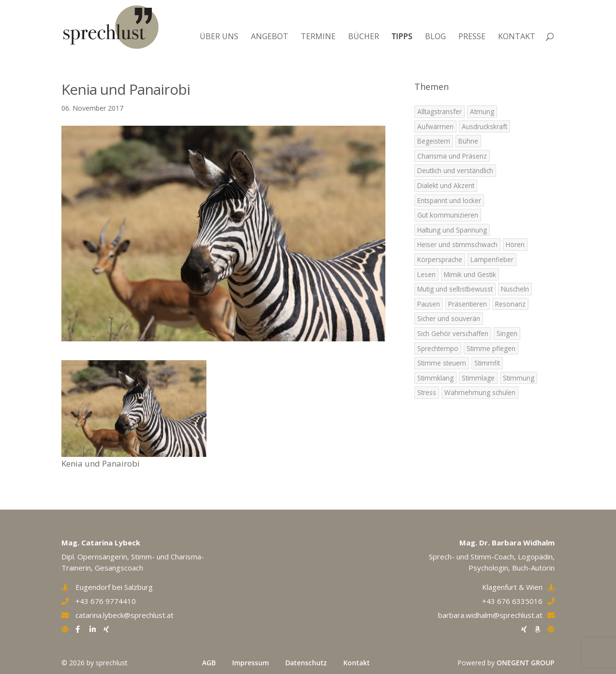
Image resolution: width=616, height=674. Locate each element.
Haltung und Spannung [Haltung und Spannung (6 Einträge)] (452, 230)
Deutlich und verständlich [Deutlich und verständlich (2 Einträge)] (455, 170)
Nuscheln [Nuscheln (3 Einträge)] (515, 289)
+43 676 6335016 (512, 601)
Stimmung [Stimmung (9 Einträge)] (519, 378)
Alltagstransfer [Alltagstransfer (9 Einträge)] (440, 111)
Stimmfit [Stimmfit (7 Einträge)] (487, 363)
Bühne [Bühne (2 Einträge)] (468, 141)
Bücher (364, 36)
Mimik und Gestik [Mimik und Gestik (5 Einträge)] (470, 274)
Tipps (402, 36)
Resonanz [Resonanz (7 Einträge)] (510, 304)
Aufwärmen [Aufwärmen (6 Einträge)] (435, 126)
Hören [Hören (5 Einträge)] (515, 244)
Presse (472, 36)
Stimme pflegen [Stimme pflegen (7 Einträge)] (491, 348)
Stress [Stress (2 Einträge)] (427, 392)
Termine (318, 36)
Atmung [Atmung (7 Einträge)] (482, 111)
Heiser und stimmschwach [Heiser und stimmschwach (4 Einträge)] (457, 244)
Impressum (250, 663)
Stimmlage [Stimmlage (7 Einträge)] (478, 378)
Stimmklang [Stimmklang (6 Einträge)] (435, 378)
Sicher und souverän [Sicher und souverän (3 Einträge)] (449, 318)
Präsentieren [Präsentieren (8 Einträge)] (468, 304)
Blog (435, 36)
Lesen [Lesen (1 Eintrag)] (426, 274)
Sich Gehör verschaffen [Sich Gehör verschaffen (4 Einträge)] (453, 333)
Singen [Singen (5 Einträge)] (507, 333)
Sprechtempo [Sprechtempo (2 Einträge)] (438, 348)
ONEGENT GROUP (526, 663)
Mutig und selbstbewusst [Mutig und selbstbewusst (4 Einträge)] (455, 289)
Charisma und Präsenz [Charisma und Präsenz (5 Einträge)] (452, 156)
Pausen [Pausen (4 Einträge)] (429, 304)
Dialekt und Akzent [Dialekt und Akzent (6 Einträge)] (446, 185)
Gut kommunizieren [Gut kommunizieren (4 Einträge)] (448, 215)
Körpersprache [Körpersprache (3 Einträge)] (440, 259)
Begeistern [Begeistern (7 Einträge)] (434, 141)
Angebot (270, 36)
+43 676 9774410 (106, 601)
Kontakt (517, 36)
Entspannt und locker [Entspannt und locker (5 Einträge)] (449, 200)
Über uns (219, 36)
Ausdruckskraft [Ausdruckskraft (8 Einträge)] (484, 126)
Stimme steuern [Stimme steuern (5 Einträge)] (442, 363)
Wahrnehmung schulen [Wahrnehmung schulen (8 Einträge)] (480, 392)
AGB (209, 663)
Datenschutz (306, 663)
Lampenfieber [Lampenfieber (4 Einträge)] (492, 259)
